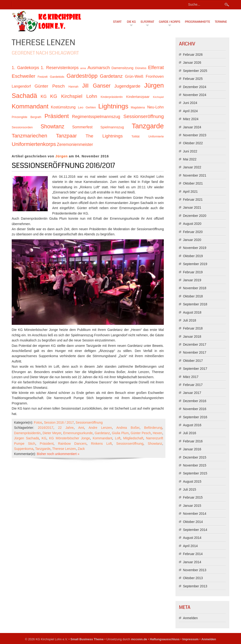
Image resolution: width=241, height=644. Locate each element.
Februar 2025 (193, 79)
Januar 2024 (192, 127)
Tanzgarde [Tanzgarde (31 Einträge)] (148, 126)
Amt (81, 428)
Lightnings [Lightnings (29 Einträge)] (113, 106)
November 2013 (195, 570)
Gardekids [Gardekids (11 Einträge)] (57, 77)
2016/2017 (46, 428)
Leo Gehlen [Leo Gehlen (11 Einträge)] (87, 107)
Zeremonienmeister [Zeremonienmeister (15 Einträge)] (75, 144)
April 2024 (190, 111)
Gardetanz (102, 433)
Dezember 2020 (195, 216)
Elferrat (147, 22)
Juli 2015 (190, 489)
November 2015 (195, 465)
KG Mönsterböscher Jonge (70, 438)
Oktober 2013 (193, 578)
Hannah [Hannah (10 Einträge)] (73, 87)
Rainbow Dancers (72, 444)
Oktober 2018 (193, 296)
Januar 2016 (192, 449)
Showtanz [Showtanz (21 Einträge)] (52, 126)
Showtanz (155, 444)
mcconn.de (139, 639)
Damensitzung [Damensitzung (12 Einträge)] (122, 68)
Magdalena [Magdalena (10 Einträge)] (138, 107)
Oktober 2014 (193, 522)
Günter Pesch (141, 433)
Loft (118, 438)
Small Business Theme (87, 639)
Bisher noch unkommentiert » (58, 454)
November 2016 (195, 409)
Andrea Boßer (128, 428)
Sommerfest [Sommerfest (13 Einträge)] (82, 127)
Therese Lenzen (64, 449)
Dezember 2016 (195, 401)
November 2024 (195, 95)
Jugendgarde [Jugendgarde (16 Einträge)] (127, 86)
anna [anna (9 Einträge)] (83, 68)
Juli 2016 (190, 433)
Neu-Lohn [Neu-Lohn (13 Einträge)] (155, 107)
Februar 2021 (193, 200)
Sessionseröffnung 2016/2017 (63, 166)
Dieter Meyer (52, 433)
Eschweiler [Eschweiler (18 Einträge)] (24, 76)
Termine (221, 22)
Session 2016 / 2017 (59, 422)
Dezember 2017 (195, 344)
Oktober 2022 (193, 143)
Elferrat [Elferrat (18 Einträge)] (156, 67)
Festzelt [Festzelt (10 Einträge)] (43, 77)
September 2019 (195, 264)
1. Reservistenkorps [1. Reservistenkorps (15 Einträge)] (60, 68)
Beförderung (153, 428)
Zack (81, 449)
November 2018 (195, 288)
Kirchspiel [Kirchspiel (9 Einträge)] (158, 97)
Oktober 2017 (193, 361)
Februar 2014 (193, 554)
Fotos (38, 422)
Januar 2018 (192, 337)
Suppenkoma (24, 449)
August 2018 (192, 312)
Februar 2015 (193, 497)
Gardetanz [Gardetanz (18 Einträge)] (111, 76)
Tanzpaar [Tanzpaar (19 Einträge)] (66, 136)
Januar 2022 (192, 167)
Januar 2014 (192, 562)
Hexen (157, 433)
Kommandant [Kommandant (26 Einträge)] (30, 106)
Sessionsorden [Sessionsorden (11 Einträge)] (22, 127)
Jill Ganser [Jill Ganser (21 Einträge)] (96, 86)
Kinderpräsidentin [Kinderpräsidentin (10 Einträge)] (112, 97)
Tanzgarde (43, 449)
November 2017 (195, 352)
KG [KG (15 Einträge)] (44, 96)
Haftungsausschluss (165, 639)
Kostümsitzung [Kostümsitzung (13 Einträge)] (63, 107)
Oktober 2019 (193, 256)
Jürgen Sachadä (26, 438)
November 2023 (195, 135)
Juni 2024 (190, 103)
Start (117, 22)
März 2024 (191, 119)
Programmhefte (197, 22)
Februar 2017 (193, 385)
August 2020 (192, 224)
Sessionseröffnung (89, 422)
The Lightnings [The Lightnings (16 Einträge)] (104, 136)
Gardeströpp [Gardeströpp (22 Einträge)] (82, 76)
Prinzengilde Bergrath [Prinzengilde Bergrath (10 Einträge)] (26, 117)
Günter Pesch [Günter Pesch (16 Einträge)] (50, 86)
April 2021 (190, 192)
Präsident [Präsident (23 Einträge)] (57, 116)
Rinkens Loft (101, 444)
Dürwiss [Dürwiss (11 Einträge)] (141, 68)
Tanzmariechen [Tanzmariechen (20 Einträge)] (29, 136)
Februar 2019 (193, 272)
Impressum (190, 639)
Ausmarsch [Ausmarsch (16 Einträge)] (99, 68)
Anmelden (190, 618)
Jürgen (62, 156)
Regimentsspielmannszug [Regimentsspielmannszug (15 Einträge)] (96, 117)
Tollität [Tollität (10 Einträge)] (135, 137)
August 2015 (192, 481)
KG (44, 438)
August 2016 (192, 425)
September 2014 (195, 530)
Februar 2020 (193, 232)
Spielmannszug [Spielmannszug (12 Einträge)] (112, 127)
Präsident (47, 444)
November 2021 (195, 175)
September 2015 (195, 473)
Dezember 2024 (195, 87)
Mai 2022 (190, 159)
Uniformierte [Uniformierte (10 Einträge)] (156, 137)
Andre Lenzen (100, 428)
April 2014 (190, 546)
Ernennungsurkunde (78, 433)
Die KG (131, 22)
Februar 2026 (193, 55)
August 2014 (192, 538)
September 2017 (195, 369)
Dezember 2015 (195, 457)
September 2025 (195, 71)
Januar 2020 (192, 240)
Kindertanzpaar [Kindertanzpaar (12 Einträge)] (138, 97)
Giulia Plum (120, 433)
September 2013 (195, 586)
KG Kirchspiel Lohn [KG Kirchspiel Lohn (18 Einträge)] (74, 96)
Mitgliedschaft (133, 438)
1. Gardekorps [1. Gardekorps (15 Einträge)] (25, 68)
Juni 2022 (190, 151)
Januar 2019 (192, 280)
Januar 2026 (192, 63)
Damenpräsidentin (27, 433)
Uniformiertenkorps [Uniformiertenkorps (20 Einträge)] (34, 144)
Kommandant (102, 438)
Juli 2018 (190, 320)
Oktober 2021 (193, 183)
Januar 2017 (192, 393)
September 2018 (195, 304)
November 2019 (195, 248)
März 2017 (191, 377)
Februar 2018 (193, 328)
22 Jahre (66, 428)
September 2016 (195, 417)
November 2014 (195, 514)
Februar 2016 (193, 441)
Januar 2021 (192, 207)
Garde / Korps (170, 22)
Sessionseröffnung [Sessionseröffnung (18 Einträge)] (144, 116)
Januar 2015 (192, 506)
